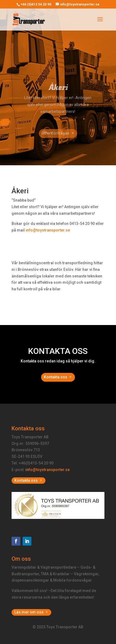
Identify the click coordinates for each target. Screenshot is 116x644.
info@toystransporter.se (48, 470)
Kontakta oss (56, 377)
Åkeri (58, 91)
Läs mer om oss (29, 612)
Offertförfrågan (55, 137)
